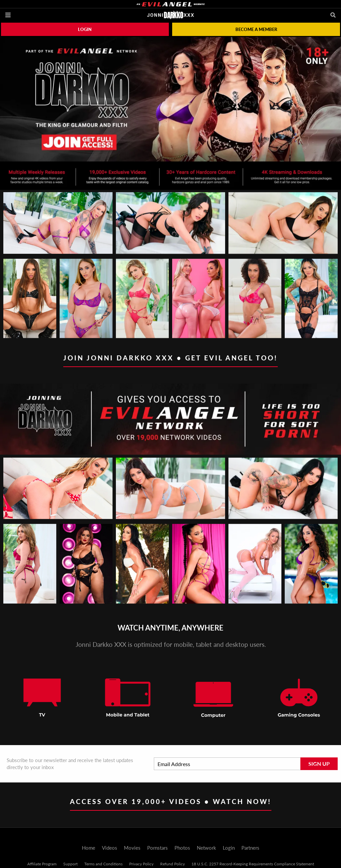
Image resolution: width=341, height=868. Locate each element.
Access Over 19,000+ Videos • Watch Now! (171, 801)
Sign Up (319, 764)
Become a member (256, 29)
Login (85, 29)
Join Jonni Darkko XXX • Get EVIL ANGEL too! (170, 358)
